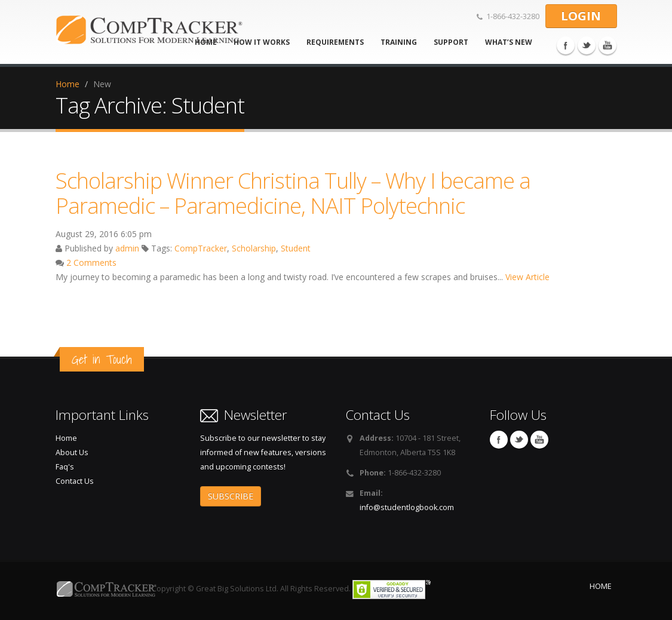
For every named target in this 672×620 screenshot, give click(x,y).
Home (67, 84)
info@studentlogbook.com (407, 507)
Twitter (587, 45)
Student (296, 248)
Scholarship (254, 248)
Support (451, 42)
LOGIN (581, 16)
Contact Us (75, 481)
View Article (527, 277)
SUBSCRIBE (231, 496)
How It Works (262, 42)
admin (127, 248)
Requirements (335, 42)
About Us (72, 452)
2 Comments (91, 263)
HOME (601, 586)
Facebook (566, 45)
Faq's (65, 467)
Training (399, 42)
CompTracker (201, 248)
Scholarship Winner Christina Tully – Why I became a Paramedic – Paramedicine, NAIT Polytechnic (293, 193)
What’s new (509, 42)
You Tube (607, 45)
